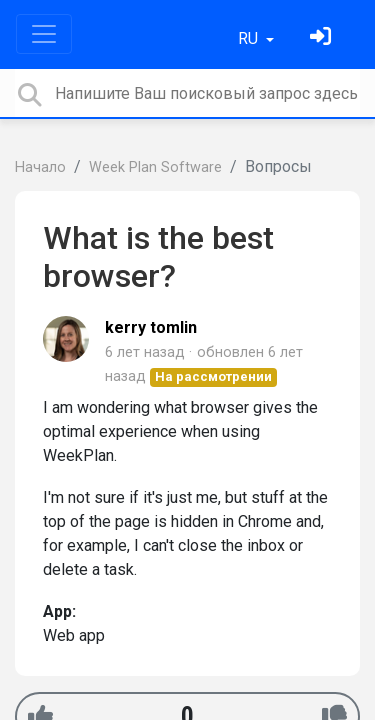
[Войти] (323, 38)
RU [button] (250, 38)
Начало (40, 167)
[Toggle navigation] (44, 34)
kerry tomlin (151, 327)
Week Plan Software (155, 167)
